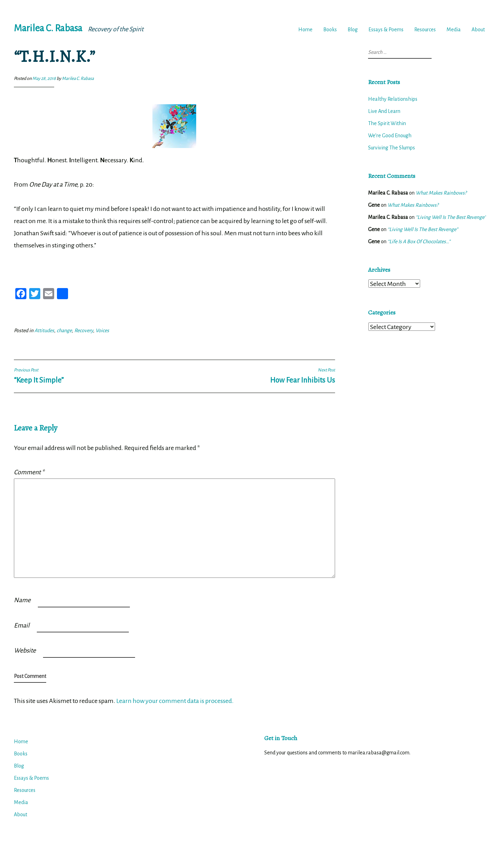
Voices (102, 330)
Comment (29, 472)
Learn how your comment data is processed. (175, 701)
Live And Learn (384, 111)
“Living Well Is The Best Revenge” (451, 217)
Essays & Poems (386, 30)
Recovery (84, 330)
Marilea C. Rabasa (48, 28)
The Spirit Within (387, 123)
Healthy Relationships (393, 99)
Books (330, 30)
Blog (353, 30)
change (64, 330)
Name (22, 600)
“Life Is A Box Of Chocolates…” (419, 241)
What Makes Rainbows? (441, 193)
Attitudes (44, 330)
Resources (425, 30)
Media (454, 30)
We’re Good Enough (390, 136)
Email (22, 625)
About (478, 30)
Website (25, 650)
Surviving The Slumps (391, 148)
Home (305, 30)
